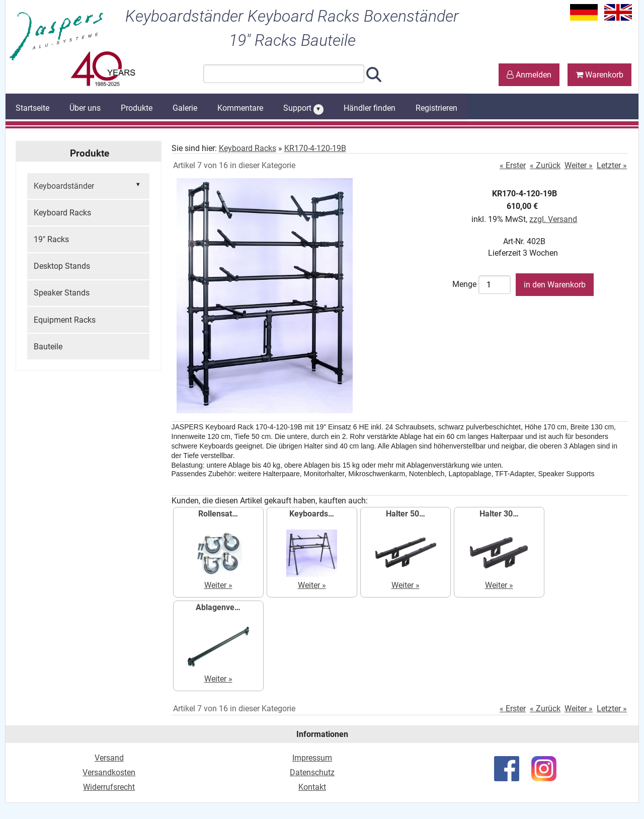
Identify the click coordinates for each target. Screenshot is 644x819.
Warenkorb (599, 75)
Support (303, 109)
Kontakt (312, 787)
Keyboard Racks (62, 213)
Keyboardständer (88, 185)
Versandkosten (109, 772)
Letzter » (612, 165)
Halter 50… (406, 514)
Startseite (32, 108)
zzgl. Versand (553, 219)
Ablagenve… (218, 607)
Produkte (137, 108)
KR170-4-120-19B (315, 148)
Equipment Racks (65, 320)
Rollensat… (218, 514)
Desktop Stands (62, 266)
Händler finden (370, 108)
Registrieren (436, 108)
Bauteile (48, 347)
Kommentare (240, 108)
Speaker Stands (62, 293)
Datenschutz (312, 772)
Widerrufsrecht (109, 787)
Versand (109, 758)
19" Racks (51, 239)
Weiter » (579, 165)
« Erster (513, 165)
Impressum (312, 758)
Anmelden (529, 75)
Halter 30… (499, 514)
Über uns (85, 108)
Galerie (185, 108)
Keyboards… (312, 514)
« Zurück (545, 165)
